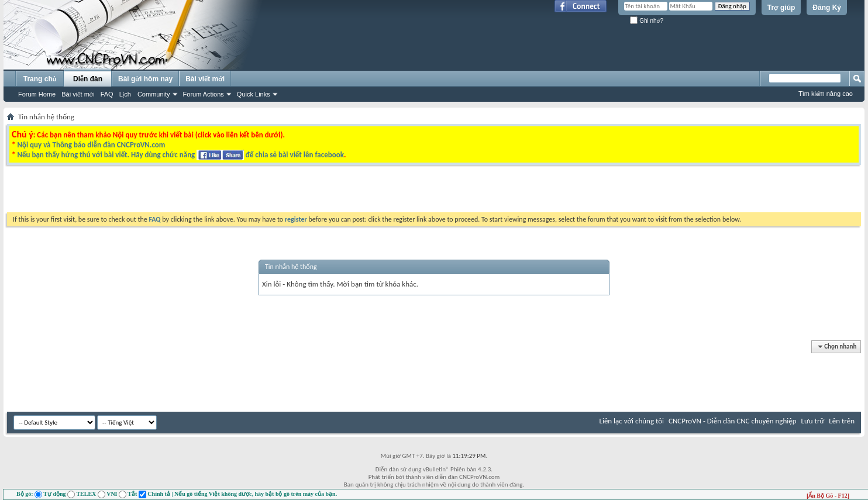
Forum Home (37, 94)
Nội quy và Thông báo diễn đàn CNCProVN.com (91, 145)
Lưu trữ (813, 421)
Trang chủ (40, 79)
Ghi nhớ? (647, 21)
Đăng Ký (827, 8)
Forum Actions (204, 94)
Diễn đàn (88, 79)
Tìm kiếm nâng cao (826, 94)
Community (154, 94)
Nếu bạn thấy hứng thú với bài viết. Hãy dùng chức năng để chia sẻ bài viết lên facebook (180, 155)
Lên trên (842, 421)
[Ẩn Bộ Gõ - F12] (828, 496)
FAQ (107, 94)
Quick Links (254, 94)
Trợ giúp (781, 8)
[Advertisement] (287, 192)
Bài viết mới (78, 94)
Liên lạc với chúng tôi (631, 421)
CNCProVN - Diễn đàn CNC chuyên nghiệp (733, 421)
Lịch (125, 94)
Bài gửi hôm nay (145, 79)
